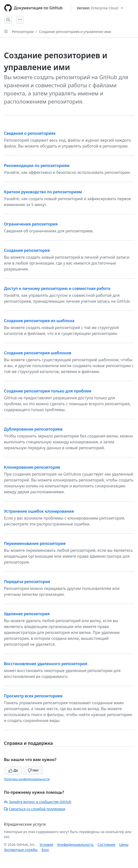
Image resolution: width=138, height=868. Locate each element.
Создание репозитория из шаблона (39, 321)
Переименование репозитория (35, 543)
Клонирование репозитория (32, 467)
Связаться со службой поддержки (35, 809)
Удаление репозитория (27, 614)
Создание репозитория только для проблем (48, 391)
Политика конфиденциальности (27, 779)
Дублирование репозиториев (33, 429)
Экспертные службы (21, 850)
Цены (124, 845)
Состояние (107, 845)
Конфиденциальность (76, 845)
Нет (33, 770)
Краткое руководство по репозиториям (43, 192)
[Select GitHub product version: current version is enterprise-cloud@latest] (100, 8)
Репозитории (23, 32)
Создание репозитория (27, 250)
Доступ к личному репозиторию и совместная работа (57, 288)
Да (13, 770)
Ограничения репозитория (31, 224)
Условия (46, 845)
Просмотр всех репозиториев (33, 696)
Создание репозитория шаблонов (38, 353)
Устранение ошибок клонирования (39, 511)
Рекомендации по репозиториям (37, 165)
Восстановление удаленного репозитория (46, 664)
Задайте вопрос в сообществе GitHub (38, 802)
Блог (45, 850)
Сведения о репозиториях (30, 133)
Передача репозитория (27, 582)
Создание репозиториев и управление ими (75, 32)
